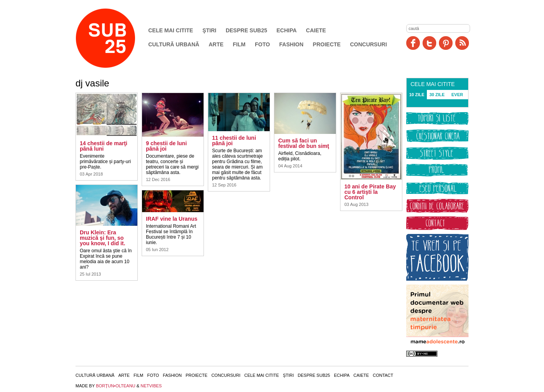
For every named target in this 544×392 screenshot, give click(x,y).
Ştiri (209, 30)
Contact (383, 375)
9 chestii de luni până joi (166, 146)
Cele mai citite (171, 30)
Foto (262, 44)
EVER (457, 95)
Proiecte (327, 44)
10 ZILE (417, 95)
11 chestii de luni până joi (234, 141)
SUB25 (114, 38)
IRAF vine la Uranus (172, 219)
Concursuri (368, 44)
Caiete (316, 30)
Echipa (287, 30)
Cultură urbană (174, 44)
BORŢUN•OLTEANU (115, 386)
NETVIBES (151, 386)
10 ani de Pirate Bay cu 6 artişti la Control (370, 192)
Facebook (413, 43)
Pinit (446, 43)
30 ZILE (437, 95)
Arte (216, 44)
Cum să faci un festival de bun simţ (304, 143)
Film (239, 44)
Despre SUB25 (247, 30)
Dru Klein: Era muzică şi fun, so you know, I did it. (103, 238)
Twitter (429, 43)
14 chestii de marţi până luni (104, 146)
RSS (462, 43)
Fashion (291, 44)
